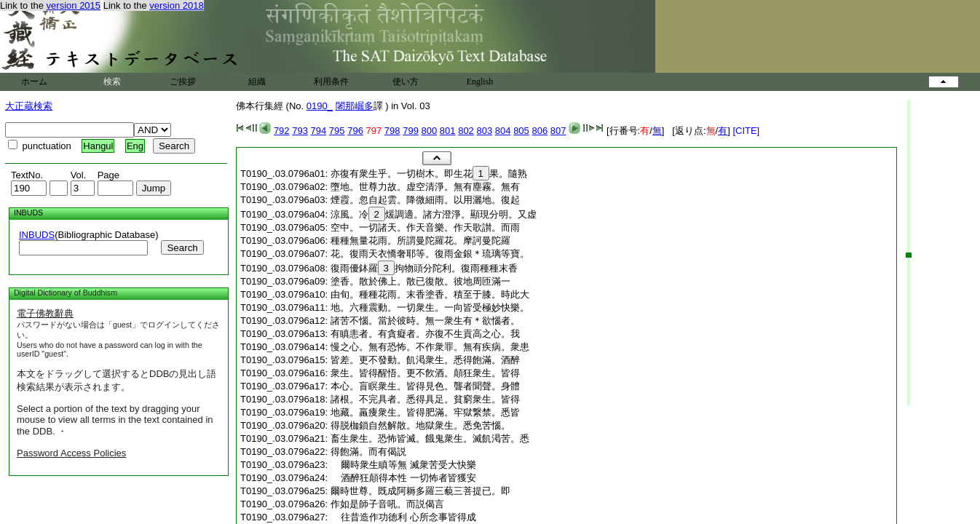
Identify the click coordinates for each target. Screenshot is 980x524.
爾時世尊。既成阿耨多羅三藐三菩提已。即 (420, 491)
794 (319, 131)
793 (300, 131)
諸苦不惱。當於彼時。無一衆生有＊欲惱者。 (425, 321)
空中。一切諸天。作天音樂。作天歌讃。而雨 (425, 227)
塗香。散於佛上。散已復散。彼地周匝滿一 (420, 281)
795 (337, 131)
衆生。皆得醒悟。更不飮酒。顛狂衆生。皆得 (425, 373)
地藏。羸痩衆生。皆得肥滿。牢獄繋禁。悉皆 (425, 412)
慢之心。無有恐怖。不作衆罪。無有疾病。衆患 (430, 347)
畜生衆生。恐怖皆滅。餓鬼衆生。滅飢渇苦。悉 (430, 438)
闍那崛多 (355, 106)
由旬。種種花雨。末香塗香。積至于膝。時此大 (430, 294)
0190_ (320, 106)
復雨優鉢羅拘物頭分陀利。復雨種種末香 (424, 268)
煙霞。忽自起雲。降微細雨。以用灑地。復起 (425, 200)
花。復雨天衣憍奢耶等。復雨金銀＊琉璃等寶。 (430, 254)
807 (558, 131)
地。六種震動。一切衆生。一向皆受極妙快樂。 (430, 307)
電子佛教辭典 (45, 313)
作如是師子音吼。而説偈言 (387, 504)
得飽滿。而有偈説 (368, 452)
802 (466, 131)
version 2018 (176, 5)
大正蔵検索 (29, 106)
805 (521, 131)
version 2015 (74, 5)
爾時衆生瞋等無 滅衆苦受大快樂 (403, 465)
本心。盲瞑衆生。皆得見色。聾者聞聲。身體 (425, 386)
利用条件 (331, 82)
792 (282, 131)
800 (430, 131)
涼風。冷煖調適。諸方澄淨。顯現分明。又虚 (434, 214)
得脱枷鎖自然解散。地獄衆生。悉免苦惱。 (420, 425)
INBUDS (37, 235)
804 (503, 131)
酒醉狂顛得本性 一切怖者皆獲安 (403, 478)
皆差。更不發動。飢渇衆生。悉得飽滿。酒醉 (425, 360)
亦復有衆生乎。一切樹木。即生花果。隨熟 (429, 174)
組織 (257, 82)
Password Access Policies (71, 453)
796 (355, 131)
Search (182, 248)
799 (411, 131)
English (480, 82)
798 (392, 131)
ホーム (34, 82)
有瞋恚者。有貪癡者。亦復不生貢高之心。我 (425, 334)
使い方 (406, 82)
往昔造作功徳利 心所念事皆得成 (403, 517)
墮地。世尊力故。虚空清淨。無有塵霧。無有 (425, 187)
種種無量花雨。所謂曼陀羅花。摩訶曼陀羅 (420, 241)
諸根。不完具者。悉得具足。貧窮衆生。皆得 (425, 399)
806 (540, 131)
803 (484, 131)
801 (448, 131)
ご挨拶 (183, 82)
